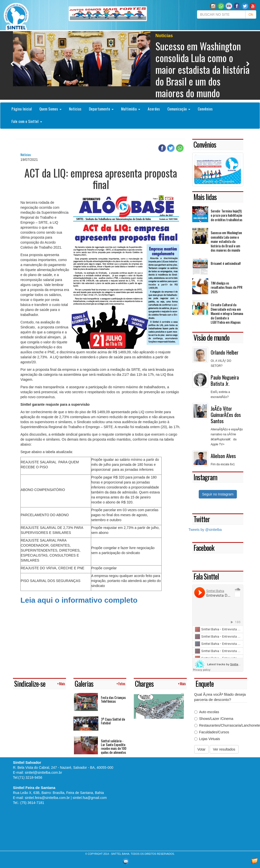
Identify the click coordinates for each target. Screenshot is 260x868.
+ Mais (61, 684)
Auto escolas (207, 712)
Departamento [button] (101, 109)
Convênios (205, 109)
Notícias (75, 109)
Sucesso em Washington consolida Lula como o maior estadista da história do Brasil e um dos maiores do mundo (202, 69)
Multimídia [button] (131, 109)
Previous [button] (12, 64)
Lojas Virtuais (207, 739)
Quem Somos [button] (50, 109)
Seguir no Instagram (218, 494)
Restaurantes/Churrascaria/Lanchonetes (221, 725)
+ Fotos (121, 684)
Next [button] (248, 64)
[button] (221, 6)
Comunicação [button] (179, 109)
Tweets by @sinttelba (205, 530)
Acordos (154, 109)
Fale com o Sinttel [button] (27, 121)
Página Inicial (22, 109)
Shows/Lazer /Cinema (214, 719)
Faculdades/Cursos (212, 732)
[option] (130, 65)
